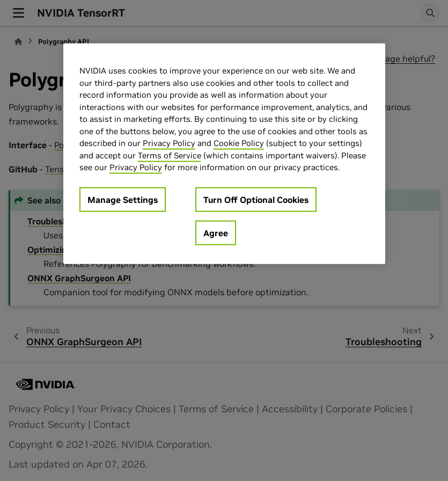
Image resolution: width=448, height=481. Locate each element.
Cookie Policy (239, 143)
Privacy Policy (169, 143)
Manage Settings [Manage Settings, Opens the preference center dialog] (123, 200)
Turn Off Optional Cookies (256, 200)
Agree (216, 233)
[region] (224, 154)
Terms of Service (170, 155)
